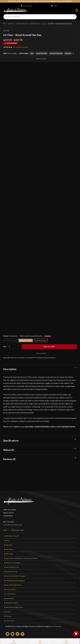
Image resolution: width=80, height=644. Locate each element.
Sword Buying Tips (12, 567)
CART (55, 6)
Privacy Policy (11, 589)
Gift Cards (9, 554)
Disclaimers (10, 598)
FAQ (7, 540)
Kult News (9, 549)
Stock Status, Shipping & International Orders (22, 558)
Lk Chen (6, 30)
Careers (8, 612)
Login (5, 530)
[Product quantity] (13, 347)
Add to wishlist (40, 58)
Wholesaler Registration (14, 607)
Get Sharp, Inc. (56, 626)
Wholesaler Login (17, 530)
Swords (11, 24)
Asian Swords (35, 24)
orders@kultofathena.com (13, 525)
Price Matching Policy (13, 585)
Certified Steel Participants (15, 580)
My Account (27, 6)
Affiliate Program (12, 603)
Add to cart (49, 347)
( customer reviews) (21, 47)
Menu (77, 10)
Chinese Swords (22, 24)
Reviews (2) (9, 459)
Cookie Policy (11, 594)
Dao (44, 24)
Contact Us (10, 621)
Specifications (11, 441)
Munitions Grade (26, 340)
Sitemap (8, 616)
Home (4, 23)
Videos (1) (9, 450)
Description (10, 369)
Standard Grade (41, 340)
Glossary (9, 545)
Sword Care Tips (11, 571)
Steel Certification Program (15, 576)
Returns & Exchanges (13, 563)
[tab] (40, 369)
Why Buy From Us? (12, 536)
